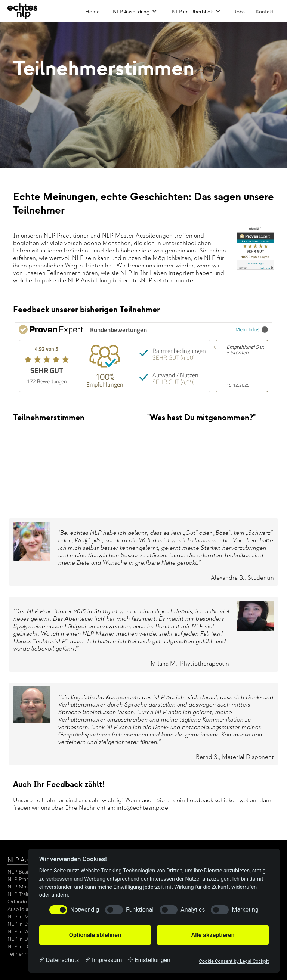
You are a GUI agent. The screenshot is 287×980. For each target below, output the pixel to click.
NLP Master (118, 236)
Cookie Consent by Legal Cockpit (234, 961)
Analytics (193, 910)
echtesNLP (138, 281)
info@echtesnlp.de (142, 808)
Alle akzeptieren (213, 935)
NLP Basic (19, 872)
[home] (22, 11)
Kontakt (265, 12)
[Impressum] (104, 960)
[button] (135, 11)
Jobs (239, 12)
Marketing (245, 910)
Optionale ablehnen (95, 935)
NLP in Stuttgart (26, 924)
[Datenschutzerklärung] (59, 960)
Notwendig (85, 910)
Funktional (140, 910)
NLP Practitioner (66, 236)
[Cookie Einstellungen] (149, 960)
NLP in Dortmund (28, 939)
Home (92, 12)
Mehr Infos (252, 329)
